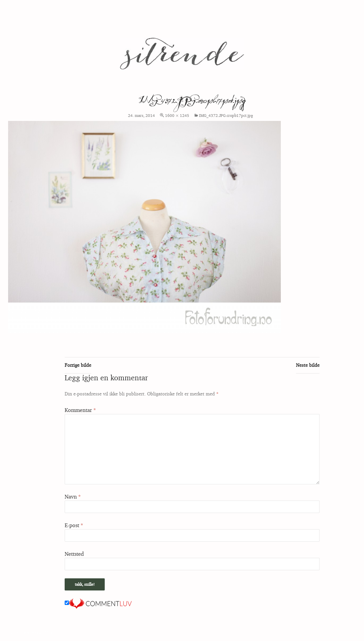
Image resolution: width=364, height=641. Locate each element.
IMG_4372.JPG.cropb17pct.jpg (226, 115)
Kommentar (80, 410)
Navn (73, 496)
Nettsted (74, 554)
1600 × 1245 (177, 115)
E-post (74, 525)
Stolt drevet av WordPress (33, 633)
